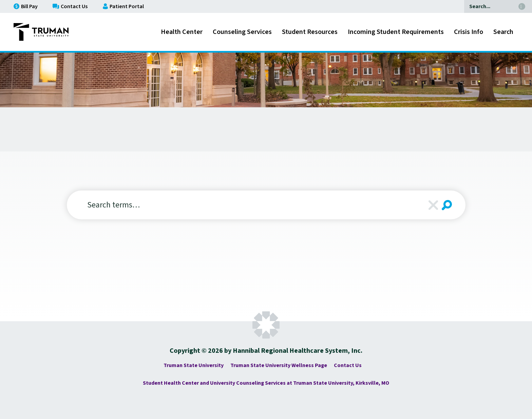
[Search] (490, 6)
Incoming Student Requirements (396, 32)
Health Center (182, 32)
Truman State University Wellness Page (279, 365)
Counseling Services (242, 32)
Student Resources (310, 32)
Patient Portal (123, 6)
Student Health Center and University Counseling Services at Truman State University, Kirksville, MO (266, 383)
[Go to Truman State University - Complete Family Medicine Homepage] (41, 32)
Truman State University (194, 365)
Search (503, 32)
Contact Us (70, 6)
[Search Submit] (447, 205)
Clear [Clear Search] (433, 205)
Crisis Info (469, 32)
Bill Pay (26, 6)
